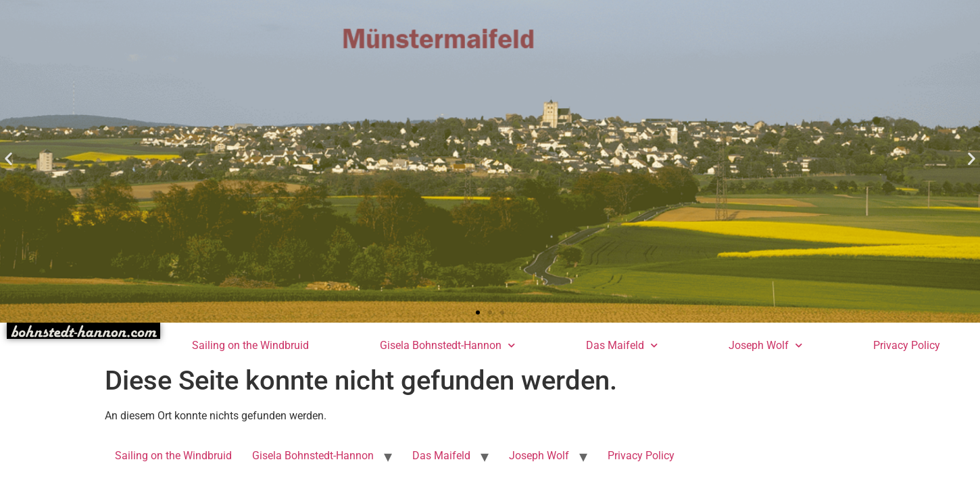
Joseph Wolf (765, 346)
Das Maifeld (622, 346)
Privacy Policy (907, 345)
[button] (8, 158)
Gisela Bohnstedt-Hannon (447, 346)
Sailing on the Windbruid (250, 345)
